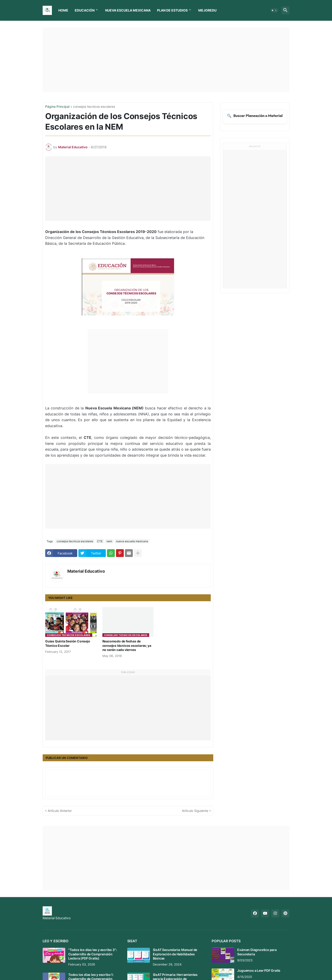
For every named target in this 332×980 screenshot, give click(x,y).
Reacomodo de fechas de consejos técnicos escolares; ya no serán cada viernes (127, 645)
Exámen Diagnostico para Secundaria (257, 952)
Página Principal (57, 107)
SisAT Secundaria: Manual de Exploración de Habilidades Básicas (175, 954)
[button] (274, 10)
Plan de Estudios (172, 10)
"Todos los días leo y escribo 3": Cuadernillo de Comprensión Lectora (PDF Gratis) (92, 954)
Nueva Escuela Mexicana (128, 10)
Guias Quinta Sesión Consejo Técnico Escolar (68, 643)
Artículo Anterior (60, 811)
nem (109, 541)
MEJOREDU (207, 10)
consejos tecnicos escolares (94, 107)
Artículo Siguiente (195, 811)
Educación (85, 10)
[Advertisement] (166, 60)
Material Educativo (86, 571)
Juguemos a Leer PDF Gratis (259, 970)
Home (63, 10)
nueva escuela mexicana (132, 541)
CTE (100, 541)
